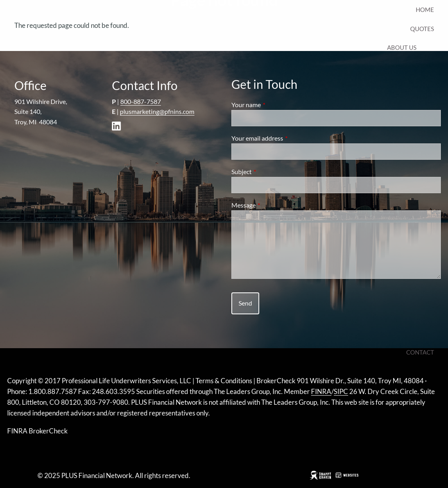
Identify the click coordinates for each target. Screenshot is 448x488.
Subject (270, 171)
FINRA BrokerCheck (37, 431)
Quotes (422, 29)
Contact (420, 352)
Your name (275, 105)
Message (272, 205)
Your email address (286, 138)
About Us (402, 47)
